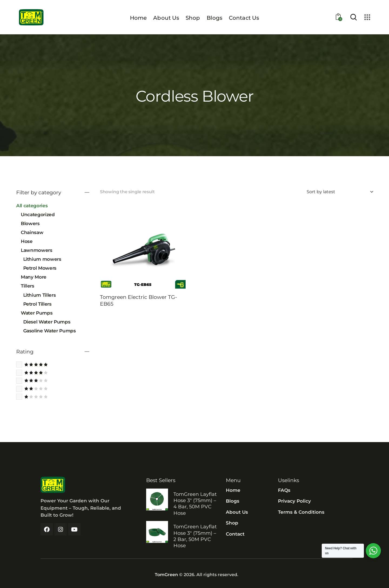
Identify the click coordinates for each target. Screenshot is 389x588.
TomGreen (166, 575)
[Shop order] (340, 192)
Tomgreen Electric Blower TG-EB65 (138, 300)
